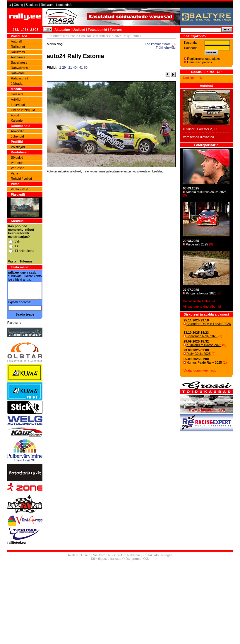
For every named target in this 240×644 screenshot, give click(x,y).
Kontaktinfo (64, 5)
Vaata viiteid (19, 189)
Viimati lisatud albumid (199, 301)
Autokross (18, 57)
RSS (112, 555)
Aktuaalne (62, 30)
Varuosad (18, 168)
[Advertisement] (111, 256)
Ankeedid (18, 131)
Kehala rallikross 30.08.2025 (206, 192)
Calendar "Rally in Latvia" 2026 (209, 324)
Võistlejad (18, 147)
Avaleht (73, 555)
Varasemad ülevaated (198, 137)
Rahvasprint (19, 78)
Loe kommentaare (158, 44)
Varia (14, 173)
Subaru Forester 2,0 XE (203, 129)
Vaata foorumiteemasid (200, 370)
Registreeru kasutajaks (203, 59)
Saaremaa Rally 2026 (202, 336)
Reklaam (47, 5)
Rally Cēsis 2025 (199, 354)
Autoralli (17, 41)
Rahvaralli (18, 73)
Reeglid (167, 555)
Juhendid (17, 136)
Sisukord (32, 5)
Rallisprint (18, 47)
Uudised (79, 30)
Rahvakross (19, 68)
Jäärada (17, 84)
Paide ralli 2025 (197, 244)
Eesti (72, 36)
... (48, 36)
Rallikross (18, 52)
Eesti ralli (86, 36)
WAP (121, 555)
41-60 (83, 67)
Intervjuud (18, 105)
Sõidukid (17, 157)
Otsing (18, 5)
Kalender (17, 121)
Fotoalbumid (97, 30)
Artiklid (16, 99)
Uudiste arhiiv (193, 78)
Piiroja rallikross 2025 (201, 293)
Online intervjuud (23, 110)
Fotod (15, 115)
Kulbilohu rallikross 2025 (204, 345)
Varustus (17, 163)
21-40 (73, 67)
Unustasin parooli (199, 62)
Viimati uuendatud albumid (202, 306)
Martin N (102, 36)
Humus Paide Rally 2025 (204, 362)
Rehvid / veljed (21, 179)
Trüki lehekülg (166, 48)
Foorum (116, 30)
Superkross (19, 62)
